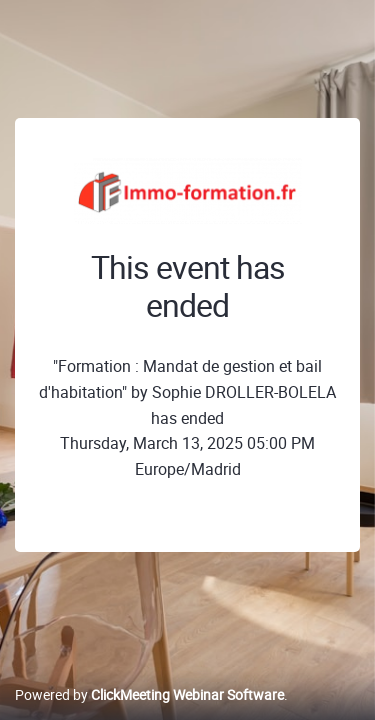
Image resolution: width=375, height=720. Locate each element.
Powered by (149, 694)
